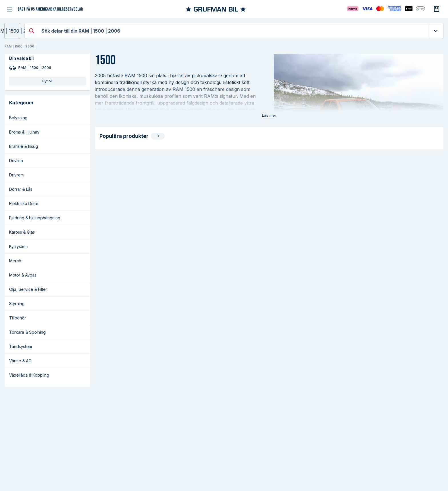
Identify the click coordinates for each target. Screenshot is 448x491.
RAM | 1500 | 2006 (12, 31)
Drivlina (16, 161)
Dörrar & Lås (21, 189)
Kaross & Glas (22, 232)
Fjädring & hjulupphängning (35, 218)
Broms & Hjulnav (24, 132)
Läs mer (269, 115)
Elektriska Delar (24, 203)
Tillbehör (18, 318)
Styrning (17, 304)
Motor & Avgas (23, 275)
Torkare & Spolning (27, 332)
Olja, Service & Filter (28, 289)
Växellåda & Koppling (29, 375)
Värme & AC (20, 361)
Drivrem (16, 175)
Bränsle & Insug (24, 146)
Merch (15, 261)
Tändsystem (21, 346)
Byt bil (47, 81)
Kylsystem (18, 246)
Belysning (18, 118)
